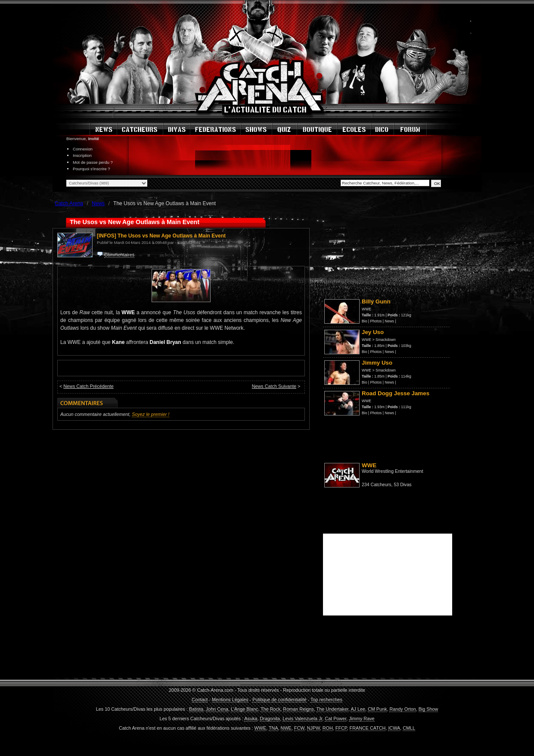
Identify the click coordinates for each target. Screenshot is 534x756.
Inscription (82, 155)
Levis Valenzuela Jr (302, 719)
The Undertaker (332, 709)
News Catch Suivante (274, 386)
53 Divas (402, 484)
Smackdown (386, 340)
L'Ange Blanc (244, 709)
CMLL (409, 728)
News (389, 321)
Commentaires (119, 255)
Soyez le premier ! (151, 414)
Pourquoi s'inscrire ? (92, 169)
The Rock (270, 709)
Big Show (428, 709)
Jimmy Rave (362, 719)
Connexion (83, 149)
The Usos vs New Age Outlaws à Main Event (172, 236)
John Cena (217, 709)
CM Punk (377, 709)
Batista (196, 709)
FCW (299, 728)
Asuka (251, 719)
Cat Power (335, 719)
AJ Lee (358, 709)
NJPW (314, 728)
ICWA (394, 728)
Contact (200, 700)
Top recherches (326, 700)
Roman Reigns (298, 709)
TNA (273, 728)
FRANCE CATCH (368, 728)
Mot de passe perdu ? (93, 162)
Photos (376, 321)
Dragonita (270, 719)
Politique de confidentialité (279, 700)
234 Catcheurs (377, 484)
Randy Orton (402, 709)
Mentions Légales (230, 700)
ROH (328, 728)
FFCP (341, 728)
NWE (286, 728)
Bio (364, 321)
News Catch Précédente (88, 386)
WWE (366, 309)
